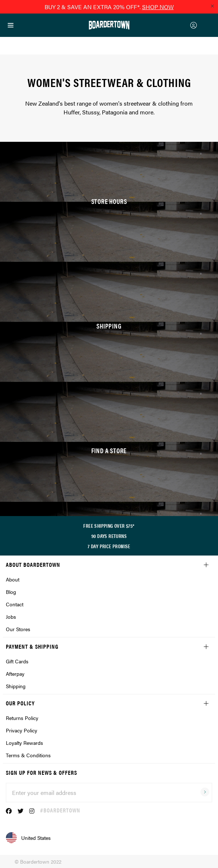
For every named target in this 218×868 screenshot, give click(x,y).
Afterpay (15, 674)
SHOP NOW (158, 7)
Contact (15, 604)
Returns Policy (22, 718)
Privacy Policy (22, 730)
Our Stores (18, 629)
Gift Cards (17, 661)
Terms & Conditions (28, 755)
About (13, 579)
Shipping (16, 686)
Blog (11, 592)
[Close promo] (212, 6)
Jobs (11, 617)
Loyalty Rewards (24, 743)
